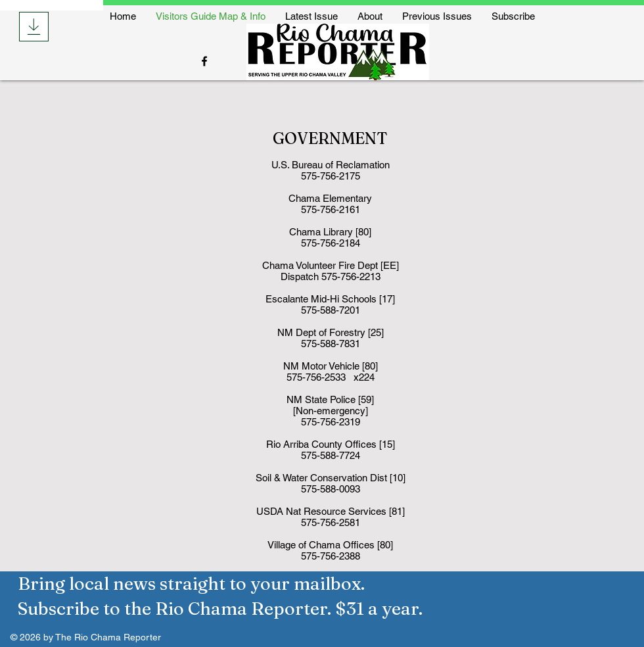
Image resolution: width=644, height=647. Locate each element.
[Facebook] (204, 61)
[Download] (34, 27)
